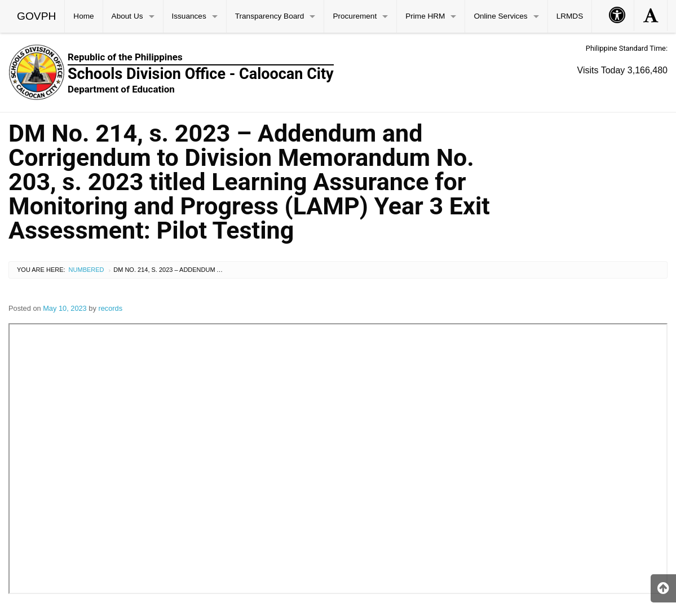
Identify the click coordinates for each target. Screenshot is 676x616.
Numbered (87, 270)
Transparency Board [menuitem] (270, 16)
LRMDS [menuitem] (570, 16)
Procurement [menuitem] (355, 16)
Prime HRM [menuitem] (425, 16)
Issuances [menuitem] (189, 16)
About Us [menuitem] (127, 16)
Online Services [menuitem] (500, 16)
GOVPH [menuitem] (36, 16)
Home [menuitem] (83, 16)
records (110, 308)
